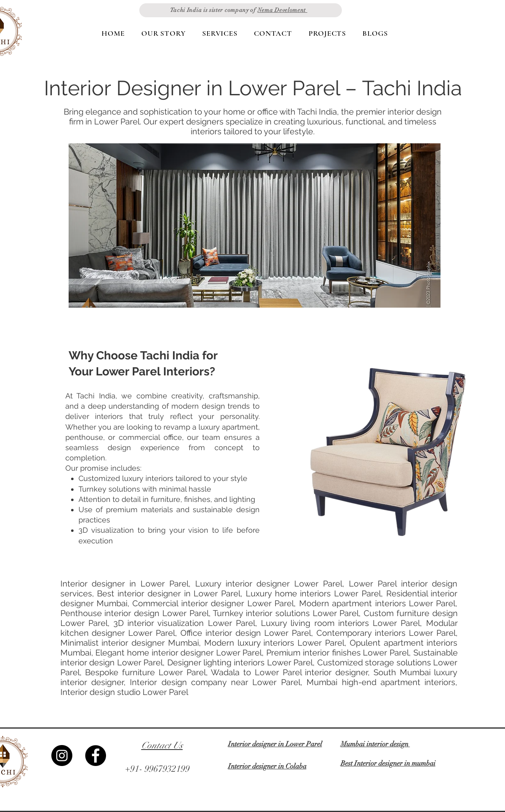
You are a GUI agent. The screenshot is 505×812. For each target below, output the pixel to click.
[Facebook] (96, 756)
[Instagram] (62, 756)
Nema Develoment (282, 10)
